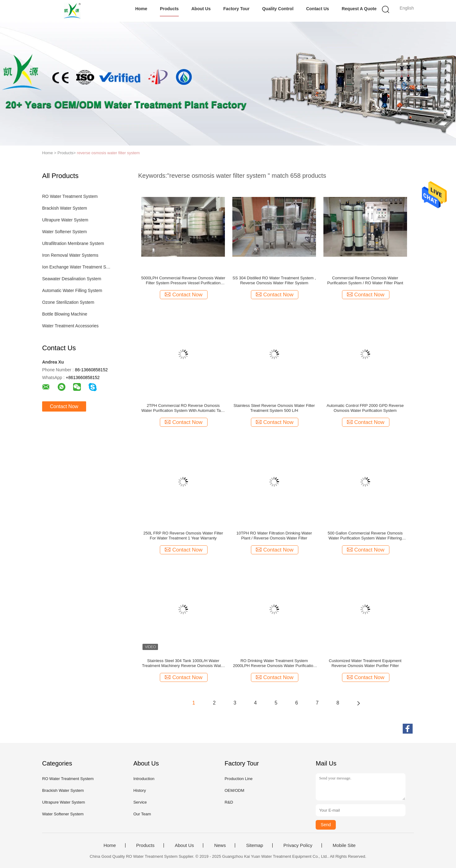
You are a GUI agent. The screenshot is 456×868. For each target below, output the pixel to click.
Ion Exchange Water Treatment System (77, 267)
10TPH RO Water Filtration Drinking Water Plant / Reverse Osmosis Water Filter (274, 536)
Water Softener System (64, 232)
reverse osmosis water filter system (108, 153)
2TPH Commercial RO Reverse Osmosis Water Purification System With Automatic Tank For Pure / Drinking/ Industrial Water (183, 408)
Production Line (239, 779)
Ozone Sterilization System (68, 302)
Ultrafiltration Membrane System (73, 243)
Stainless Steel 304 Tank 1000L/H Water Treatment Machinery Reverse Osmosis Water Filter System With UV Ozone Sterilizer (183, 663)
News (220, 845)
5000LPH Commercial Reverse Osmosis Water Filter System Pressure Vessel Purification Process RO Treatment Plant (183, 281)
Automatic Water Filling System (72, 290)
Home (141, 9)
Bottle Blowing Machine (65, 314)
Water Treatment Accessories (70, 326)
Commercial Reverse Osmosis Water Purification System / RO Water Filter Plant (365, 280)
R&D (229, 802)
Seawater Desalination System (72, 279)
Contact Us (318, 9)
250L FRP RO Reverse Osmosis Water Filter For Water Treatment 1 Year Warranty (183, 536)
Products (169, 9)
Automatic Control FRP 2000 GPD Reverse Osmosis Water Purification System (365, 408)
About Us (201, 9)
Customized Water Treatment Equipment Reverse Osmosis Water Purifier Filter (365, 663)
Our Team (142, 814)
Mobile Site (344, 845)
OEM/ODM (235, 790)
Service (140, 802)
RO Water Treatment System (70, 196)
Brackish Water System (65, 208)
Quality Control (278, 9)
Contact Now (64, 406)
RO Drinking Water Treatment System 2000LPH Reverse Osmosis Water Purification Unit (274, 663)
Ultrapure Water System (65, 220)
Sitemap (254, 845)
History (139, 790)
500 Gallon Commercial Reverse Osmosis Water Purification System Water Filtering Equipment (365, 536)
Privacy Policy (298, 845)
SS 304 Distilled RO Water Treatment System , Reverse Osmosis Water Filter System (274, 280)
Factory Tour (237, 9)
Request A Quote (359, 9)
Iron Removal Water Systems (70, 255)
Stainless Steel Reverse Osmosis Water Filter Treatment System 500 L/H (274, 408)
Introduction (144, 779)
